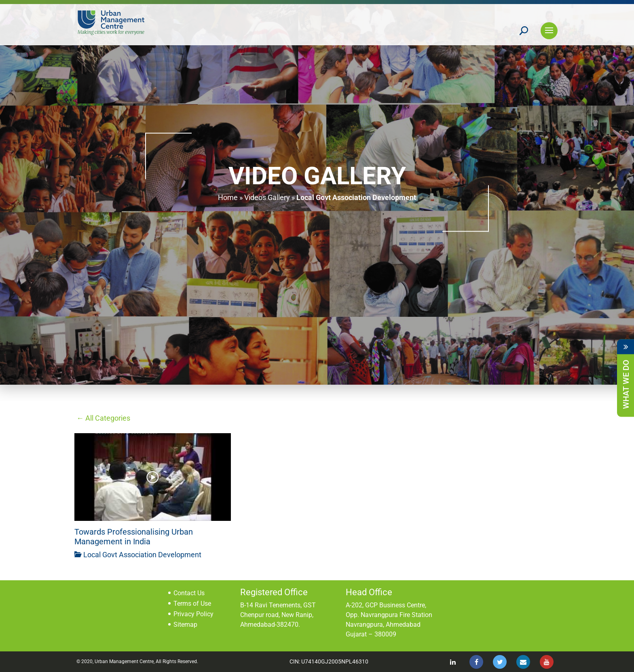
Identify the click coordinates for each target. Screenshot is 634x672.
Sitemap (185, 625)
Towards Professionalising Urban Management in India (134, 537)
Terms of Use (192, 604)
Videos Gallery (267, 197)
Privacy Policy (193, 614)
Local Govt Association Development (142, 555)
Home (228, 197)
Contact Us (189, 593)
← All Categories (103, 418)
